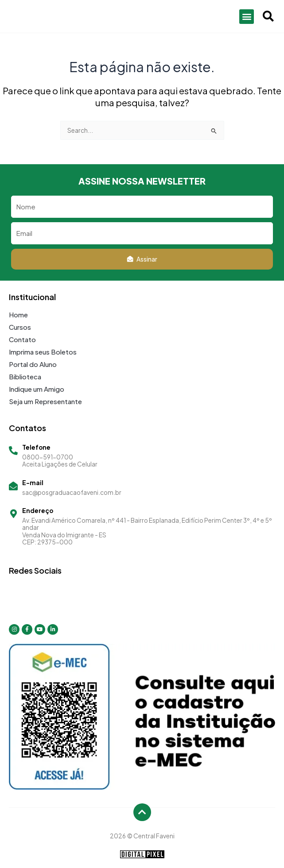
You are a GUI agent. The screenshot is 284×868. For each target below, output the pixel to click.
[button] (247, 17)
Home (18, 314)
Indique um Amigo (37, 389)
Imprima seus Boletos (43, 352)
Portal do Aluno (33, 364)
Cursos (20, 327)
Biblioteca (25, 376)
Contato (22, 339)
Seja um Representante (45, 401)
